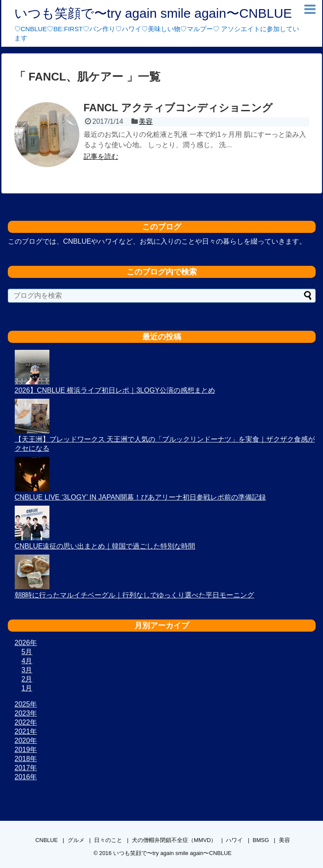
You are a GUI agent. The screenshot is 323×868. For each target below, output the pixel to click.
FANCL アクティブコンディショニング (178, 108)
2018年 (26, 759)
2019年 (26, 750)
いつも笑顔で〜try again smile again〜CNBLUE (153, 13)
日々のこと (108, 840)
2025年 (26, 704)
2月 (27, 679)
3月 (27, 670)
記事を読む (101, 156)
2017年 (26, 768)
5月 (27, 652)
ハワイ (234, 840)
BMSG (261, 840)
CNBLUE (46, 840)
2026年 (26, 643)
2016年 (26, 777)
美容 (146, 121)
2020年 (26, 741)
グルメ (76, 840)
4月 (27, 661)
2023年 (26, 713)
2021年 (26, 731)
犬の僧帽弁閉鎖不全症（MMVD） (174, 840)
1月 (27, 688)
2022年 (26, 722)
